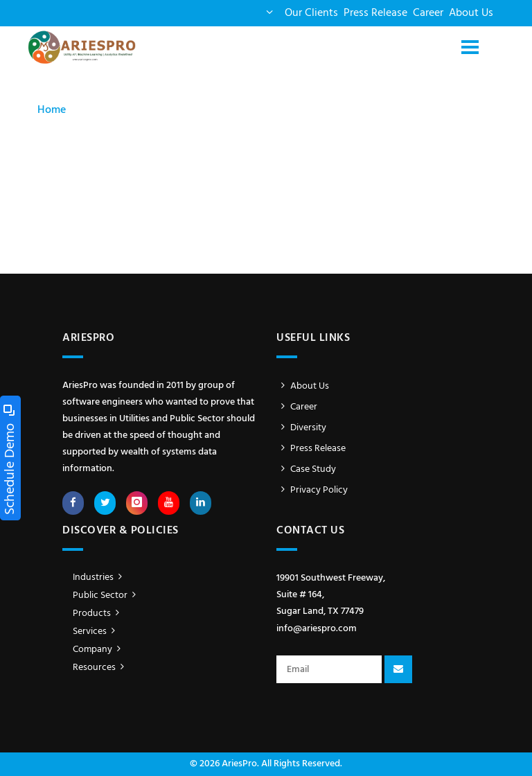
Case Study (306, 469)
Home (52, 110)
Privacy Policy (312, 490)
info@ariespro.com (317, 629)
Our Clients (311, 13)
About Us (471, 13)
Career (428, 13)
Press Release (375, 13)
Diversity (301, 428)
